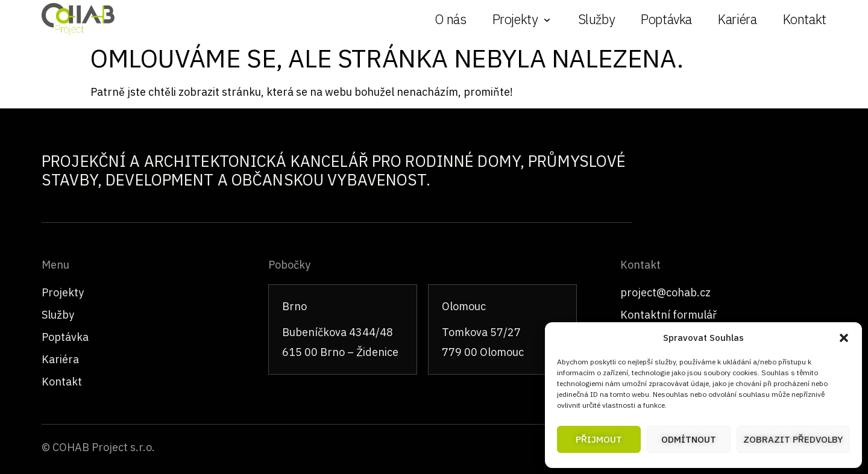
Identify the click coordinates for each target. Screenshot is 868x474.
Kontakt (805, 19)
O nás (450, 19)
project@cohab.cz (665, 292)
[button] (844, 338)
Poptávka (666, 19)
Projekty (63, 292)
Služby (597, 19)
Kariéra (737, 19)
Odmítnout (689, 439)
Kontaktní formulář (668, 315)
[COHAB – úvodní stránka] (78, 19)
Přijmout (599, 439)
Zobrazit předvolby (793, 439)
